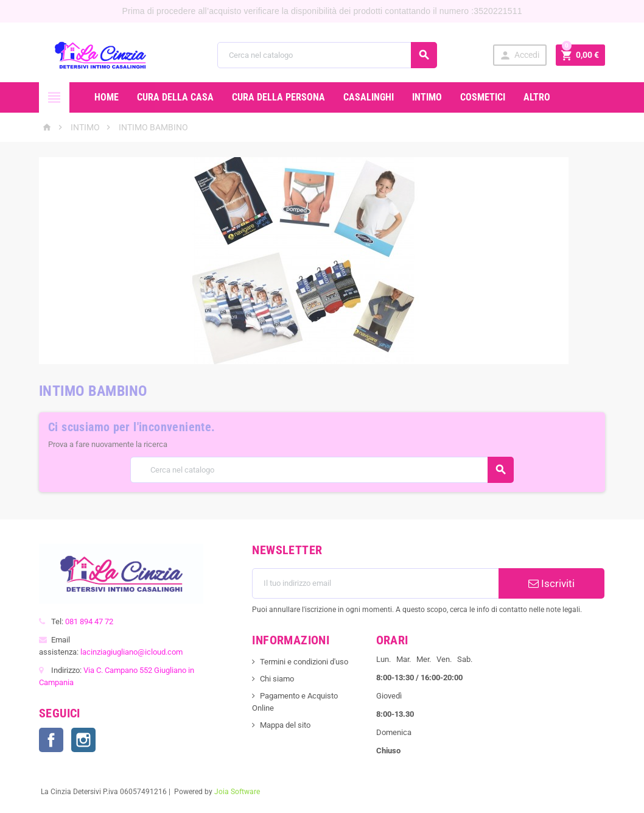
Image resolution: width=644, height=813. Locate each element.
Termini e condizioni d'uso (304, 662)
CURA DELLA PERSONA (278, 97)
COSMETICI (483, 97)
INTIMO (427, 97)
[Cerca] (327, 55)
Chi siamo (277, 679)
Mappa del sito (285, 725)
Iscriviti (551, 583)
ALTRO (537, 97)
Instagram (83, 740)
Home (107, 97)
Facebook (51, 740)
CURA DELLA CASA (175, 97)
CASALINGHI (369, 97)
